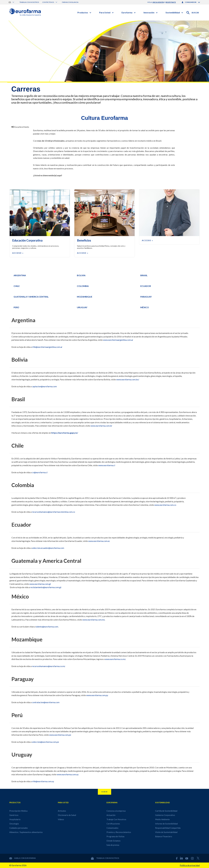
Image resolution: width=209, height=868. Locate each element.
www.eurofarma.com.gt (40, 584)
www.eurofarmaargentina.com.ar (118, 340)
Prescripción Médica (18, 811)
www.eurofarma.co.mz (115, 659)
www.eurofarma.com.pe (60, 735)
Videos (61, 819)
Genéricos (14, 815)
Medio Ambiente (162, 819)
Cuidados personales (19, 828)
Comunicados (112, 828)
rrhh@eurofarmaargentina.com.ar (47, 347)
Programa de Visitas (115, 836)
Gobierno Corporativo (165, 815)
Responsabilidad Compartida (168, 828)
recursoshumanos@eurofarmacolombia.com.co (53, 512)
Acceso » (18, 253)
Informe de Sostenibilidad (166, 824)
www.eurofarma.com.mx (94, 620)
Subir (104, 792)
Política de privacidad (190, 865)
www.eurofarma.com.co (165, 505)
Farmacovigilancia (70, 2)
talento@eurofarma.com (47, 627)
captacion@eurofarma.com (44, 386)
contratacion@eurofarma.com (46, 702)
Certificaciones (113, 824)
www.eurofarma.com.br (101, 426)
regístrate (171, 2)
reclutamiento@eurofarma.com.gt (46, 587)
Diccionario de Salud (67, 815)
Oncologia (14, 824)
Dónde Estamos (113, 841)
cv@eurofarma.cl (40, 472)
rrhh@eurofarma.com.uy (43, 781)
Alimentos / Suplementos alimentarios (26, 832)
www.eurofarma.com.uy (68, 774)
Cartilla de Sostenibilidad (166, 811)
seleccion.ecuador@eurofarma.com (48, 548)
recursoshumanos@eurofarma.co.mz (49, 666)
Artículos (62, 811)
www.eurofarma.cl (107, 465)
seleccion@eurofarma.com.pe (45, 742)
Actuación (111, 815)
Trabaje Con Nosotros (116, 819)
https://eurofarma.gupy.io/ (65, 433)
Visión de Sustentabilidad (166, 832)
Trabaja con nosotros (29, 2)
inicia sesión (158, 2)
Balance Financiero (164, 836)
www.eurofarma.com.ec (99, 541)
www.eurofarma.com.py (97, 695)
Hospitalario (15, 819)
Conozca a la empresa (116, 811)
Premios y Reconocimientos (119, 832)
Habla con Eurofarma (23, 858)
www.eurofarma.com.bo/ (128, 379)
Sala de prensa (113, 845)
